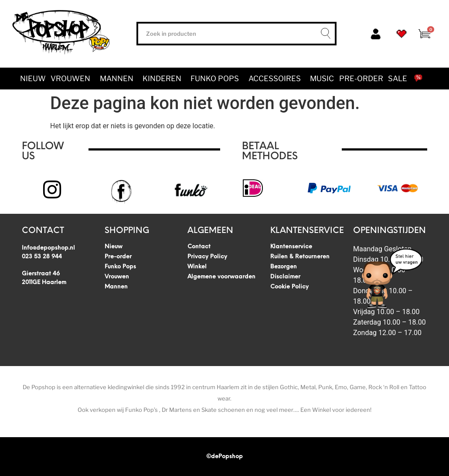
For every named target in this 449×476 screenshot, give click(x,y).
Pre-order (361, 79)
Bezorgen (284, 267)
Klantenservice (291, 247)
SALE (398, 79)
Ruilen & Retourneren (300, 257)
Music (322, 79)
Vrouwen (73, 79)
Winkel (197, 267)
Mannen (119, 79)
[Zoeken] (323, 34)
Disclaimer (285, 277)
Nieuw (33, 79)
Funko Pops (217, 79)
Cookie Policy (289, 287)
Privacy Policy (207, 257)
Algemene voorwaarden (221, 277)
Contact (199, 247)
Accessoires (277, 79)
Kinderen (164, 79)
